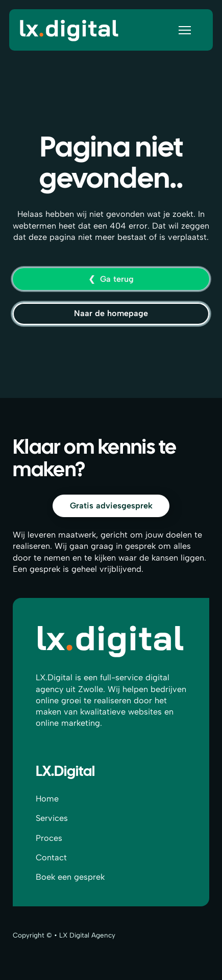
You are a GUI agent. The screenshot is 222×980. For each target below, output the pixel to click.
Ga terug (117, 279)
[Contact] (111, 506)
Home (47, 799)
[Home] (69, 29)
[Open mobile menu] (185, 30)
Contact (51, 857)
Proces (49, 838)
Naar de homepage (111, 313)
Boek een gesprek (70, 877)
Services (52, 818)
